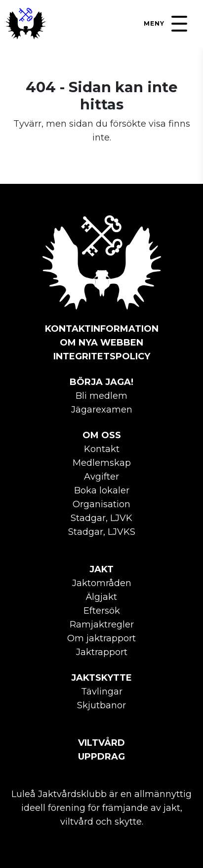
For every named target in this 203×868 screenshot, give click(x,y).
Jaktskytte (101, 678)
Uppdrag (101, 757)
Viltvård (101, 743)
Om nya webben (101, 343)
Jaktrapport (102, 652)
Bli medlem (101, 396)
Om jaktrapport (101, 638)
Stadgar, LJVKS (102, 532)
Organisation (101, 504)
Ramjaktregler (102, 625)
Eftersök (102, 611)
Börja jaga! (101, 382)
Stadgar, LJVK (101, 518)
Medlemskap (102, 463)
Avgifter (101, 477)
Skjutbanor (101, 705)
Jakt (101, 569)
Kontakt (102, 449)
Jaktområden (102, 583)
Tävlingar (102, 692)
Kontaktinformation (102, 329)
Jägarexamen (102, 410)
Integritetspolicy (102, 356)
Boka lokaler (102, 490)
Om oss (102, 435)
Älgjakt (101, 597)
